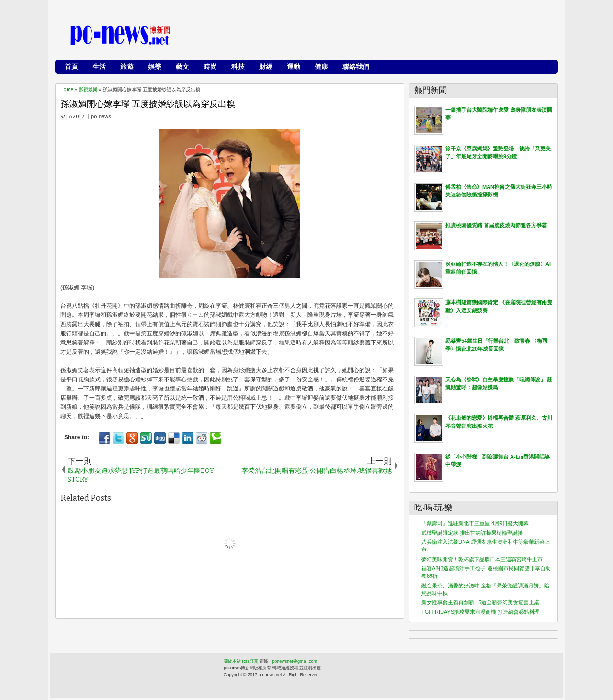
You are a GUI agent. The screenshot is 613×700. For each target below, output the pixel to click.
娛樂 (155, 67)
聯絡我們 (356, 67)
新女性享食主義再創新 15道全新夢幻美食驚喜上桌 (480, 602)
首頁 (71, 67)
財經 (266, 67)
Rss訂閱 (250, 661)
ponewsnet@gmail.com (295, 661)
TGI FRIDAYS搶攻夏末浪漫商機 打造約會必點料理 (481, 612)
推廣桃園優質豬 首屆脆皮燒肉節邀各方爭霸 (496, 225)
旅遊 (127, 67)
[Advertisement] (379, 36)
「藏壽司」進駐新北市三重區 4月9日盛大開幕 (475, 523)
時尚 (210, 67)
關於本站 (232, 661)
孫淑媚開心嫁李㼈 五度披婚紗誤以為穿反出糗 (148, 104)
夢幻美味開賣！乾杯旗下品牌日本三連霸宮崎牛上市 (482, 559)
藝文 (182, 67)
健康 (321, 67)
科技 (238, 67)
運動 (294, 67)
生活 (99, 67)
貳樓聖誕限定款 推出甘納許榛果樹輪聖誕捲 (472, 533)
